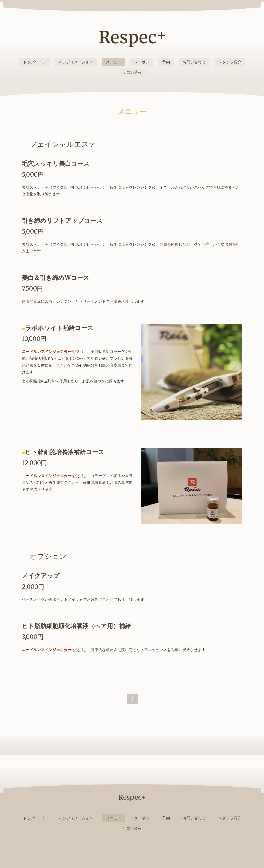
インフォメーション (76, 62)
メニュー (114, 62)
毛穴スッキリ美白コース (56, 164)
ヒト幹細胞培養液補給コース (65, 452)
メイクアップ (41, 576)
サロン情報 (132, 72)
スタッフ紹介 (230, 62)
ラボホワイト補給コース (59, 328)
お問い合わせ (194, 62)
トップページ (34, 62)
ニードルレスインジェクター (47, 352)
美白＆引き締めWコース (56, 278)
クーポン (142, 62)
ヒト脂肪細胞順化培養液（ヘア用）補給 (76, 626)
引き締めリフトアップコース (62, 221)
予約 (166, 62)
